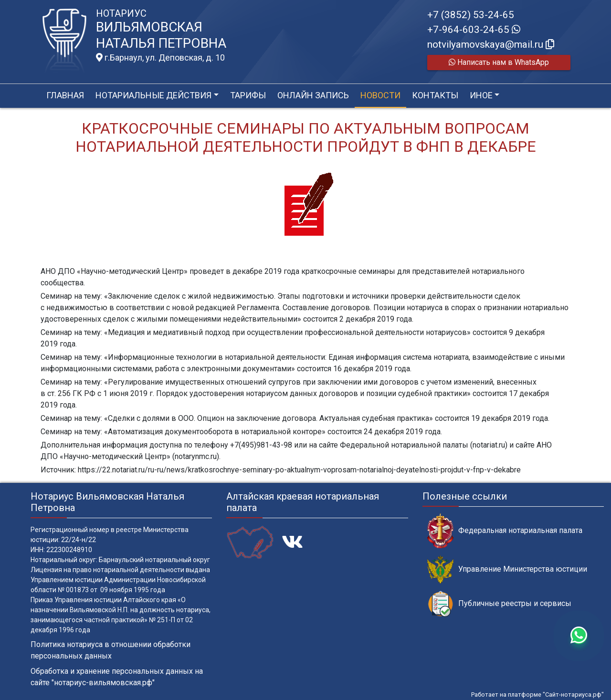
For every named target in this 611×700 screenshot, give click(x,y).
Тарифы (248, 95)
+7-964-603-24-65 (474, 30)
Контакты (435, 95)
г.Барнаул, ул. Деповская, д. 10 (160, 58)
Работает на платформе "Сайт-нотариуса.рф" (537, 695)
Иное (481, 95)
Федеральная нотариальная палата (505, 531)
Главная (65, 95)
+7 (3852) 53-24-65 (471, 15)
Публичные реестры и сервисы (499, 604)
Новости (380, 95)
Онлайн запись (313, 95)
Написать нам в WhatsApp (499, 62)
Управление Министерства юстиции (507, 569)
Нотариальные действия (153, 95)
